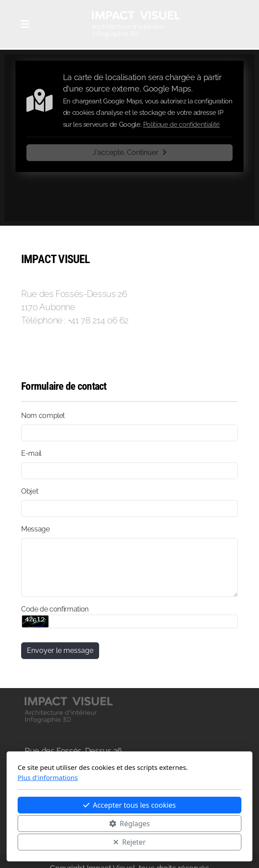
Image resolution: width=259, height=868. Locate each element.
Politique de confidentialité (181, 125)
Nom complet (43, 416)
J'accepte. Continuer (129, 152)
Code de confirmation (55, 609)
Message (35, 529)
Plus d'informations (48, 777)
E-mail (31, 453)
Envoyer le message (60, 650)
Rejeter (129, 842)
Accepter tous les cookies (130, 805)
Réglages (129, 824)
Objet (30, 491)
